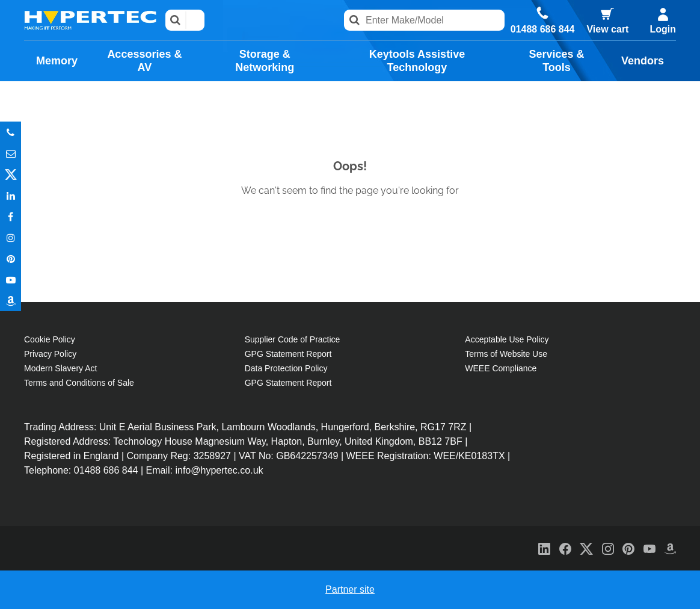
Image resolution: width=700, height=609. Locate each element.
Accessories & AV (144, 61)
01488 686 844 (543, 29)
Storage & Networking (265, 61)
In (11, 195)
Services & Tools (557, 61)
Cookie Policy (50, 339)
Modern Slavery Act (60, 368)
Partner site (350, 589)
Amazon (11, 301)
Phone (11, 132)
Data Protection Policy (286, 368)
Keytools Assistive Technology (417, 61)
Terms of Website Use (506, 354)
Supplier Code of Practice (293, 339)
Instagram (11, 237)
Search (176, 20)
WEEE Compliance (501, 368)
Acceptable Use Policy (507, 339)
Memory (57, 61)
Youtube (11, 280)
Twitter (11, 174)
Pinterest (11, 258)
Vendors (643, 61)
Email (11, 153)
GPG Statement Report (288, 354)
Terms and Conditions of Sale (79, 383)
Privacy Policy (50, 354)
